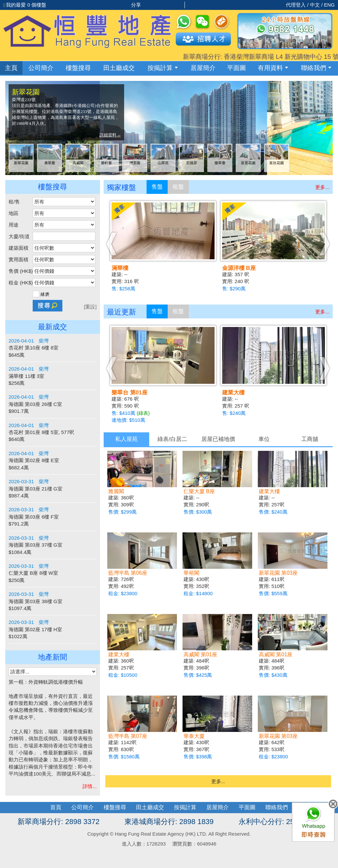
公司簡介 (41, 68)
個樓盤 (25, 5)
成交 (119, 68)
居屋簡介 (203, 68)
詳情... (90, 786)
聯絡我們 (316, 68)
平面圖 (237, 68)
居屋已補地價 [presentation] (218, 439)
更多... (322, 187)
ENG (329, 5)
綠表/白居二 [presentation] (172, 439)
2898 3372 (82, 822)
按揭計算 (163, 68)
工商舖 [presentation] (310, 439)
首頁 (56, 807)
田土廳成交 (150, 807)
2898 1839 (196, 822)
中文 (315, 5)
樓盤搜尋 (78, 68)
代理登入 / (298, 5)
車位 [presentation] (264, 439)
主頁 (11, 68)
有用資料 (273, 68)
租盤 (178, 187)
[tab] (127, 439)
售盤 (157, 187)
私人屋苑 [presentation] (126, 439)
